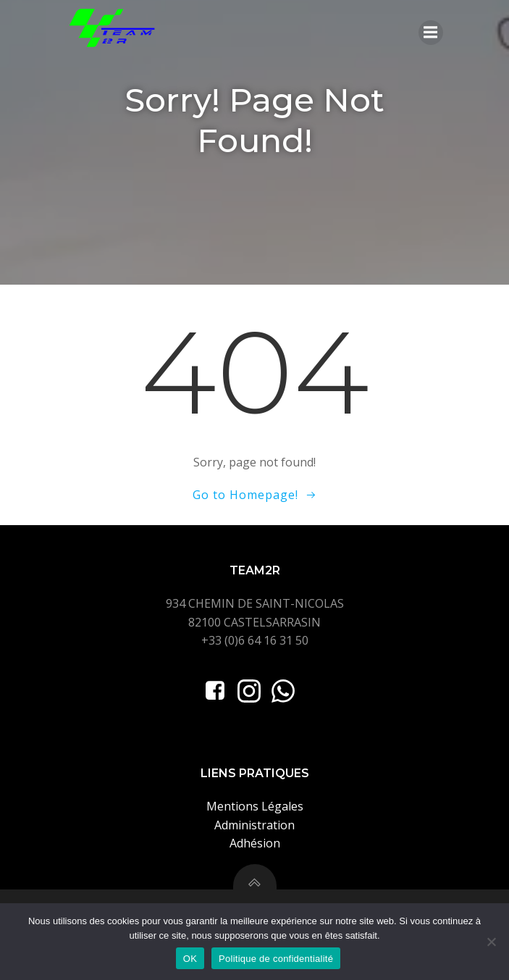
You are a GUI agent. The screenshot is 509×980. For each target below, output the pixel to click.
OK (190, 959)
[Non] (491, 942)
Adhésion (255, 843)
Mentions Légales (255, 806)
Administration (254, 825)
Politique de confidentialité (276, 959)
